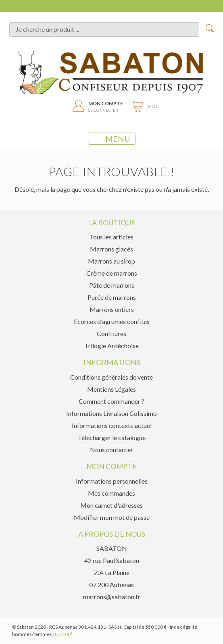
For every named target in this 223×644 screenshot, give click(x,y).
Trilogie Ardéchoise (111, 346)
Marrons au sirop (111, 261)
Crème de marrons (112, 273)
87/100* (64, 634)
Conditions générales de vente (111, 377)
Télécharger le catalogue (112, 437)
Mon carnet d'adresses (111, 505)
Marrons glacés (111, 249)
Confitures (111, 333)
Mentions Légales (111, 389)
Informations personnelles (112, 481)
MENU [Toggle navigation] (112, 139)
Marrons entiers (112, 309)
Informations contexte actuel (112, 425)
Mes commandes (111, 493)
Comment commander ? (111, 401)
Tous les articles (111, 237)
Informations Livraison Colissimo (111, 413)
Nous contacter (111, 450)
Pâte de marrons (112, 285)
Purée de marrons (112, 297)
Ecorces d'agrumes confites (112, 321)
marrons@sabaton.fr (112, 597)
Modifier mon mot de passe (112, 517)
